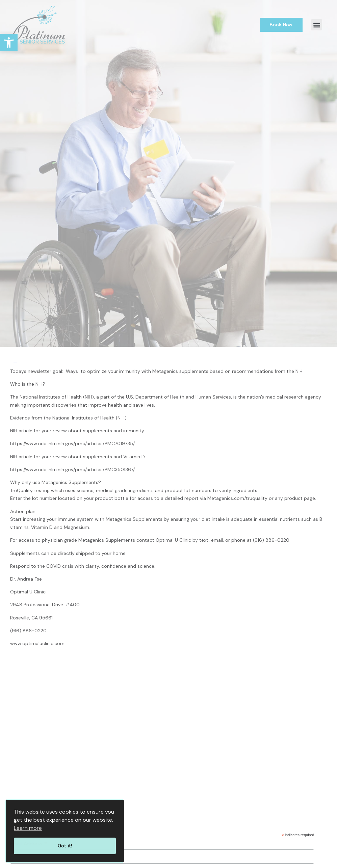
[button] (317, 25)
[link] (9, 43)
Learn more (28, 828)
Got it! (65, 846)
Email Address (29, 844)
